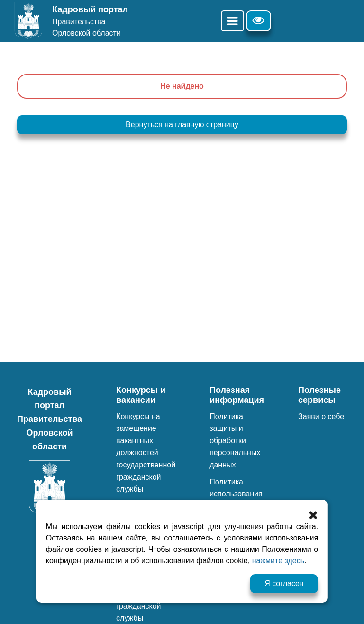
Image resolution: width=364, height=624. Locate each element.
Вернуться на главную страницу (182, 125)
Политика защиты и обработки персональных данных (235, 441)
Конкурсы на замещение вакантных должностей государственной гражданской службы (146, 453)
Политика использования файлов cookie (236, 494)
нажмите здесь (278, 561)
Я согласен (284, 583)
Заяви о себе (321, 416)
